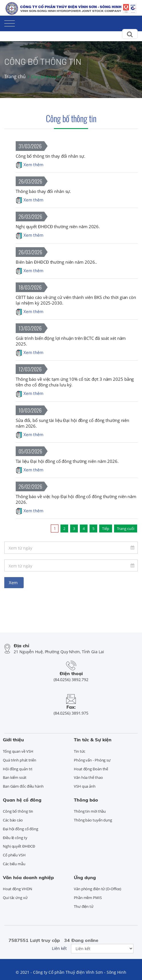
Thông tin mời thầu (90, 811)
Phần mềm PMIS (88, 898)
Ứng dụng (85, 877)
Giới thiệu (13, 740)
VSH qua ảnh (85, 786)
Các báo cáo (13, 820)
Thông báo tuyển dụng (93, 820)
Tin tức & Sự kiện (93, 740)
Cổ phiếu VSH (14, 855)
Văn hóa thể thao (88, 777)
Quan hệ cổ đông (22, 800)
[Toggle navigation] (10, 22)
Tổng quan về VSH (18, 751)
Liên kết (59, 948)
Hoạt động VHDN (18, 889)
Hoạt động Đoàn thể (91, 769)
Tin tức (80, 751)
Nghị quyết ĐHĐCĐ (19, 846)
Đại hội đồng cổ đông (21, 829)
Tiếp (106, 529)
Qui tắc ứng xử (15, 898)
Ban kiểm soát (15, 777)
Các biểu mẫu (14, 864)
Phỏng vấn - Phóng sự (92, 760)
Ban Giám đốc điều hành (23, 786)
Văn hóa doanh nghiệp (28, 877)
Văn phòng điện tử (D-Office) (98, 889)
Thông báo (86, 800)
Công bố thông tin (71, 118)
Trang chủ (15, 76)
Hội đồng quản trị (18, 769)
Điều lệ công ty (15, 838)
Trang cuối (126, 529)
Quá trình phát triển (20, 760)
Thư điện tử (84, 906)
